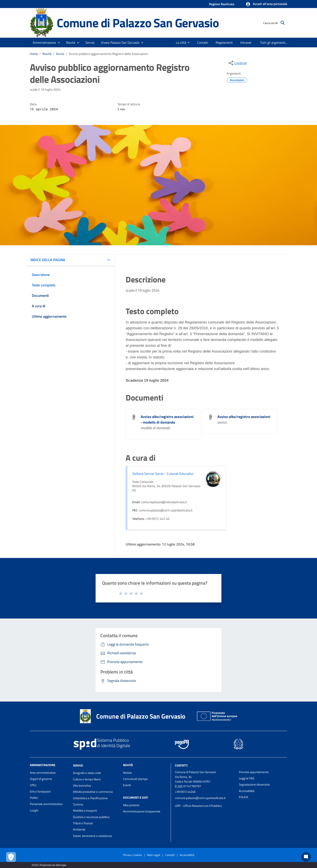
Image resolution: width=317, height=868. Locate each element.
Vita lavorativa (82, 785)
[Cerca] (283, 23)
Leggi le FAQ (247, 778)
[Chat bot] (306, 857)
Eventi (127, 785)
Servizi (78, 765)
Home (34, 54)
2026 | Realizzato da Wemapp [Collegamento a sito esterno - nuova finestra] (49, 865)
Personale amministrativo (46, 804)
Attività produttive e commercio (93, 792)
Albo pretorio (131, 805)
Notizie (127, 773)
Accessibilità (247, 791)
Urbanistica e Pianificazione (90, 798)
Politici (34, 798)
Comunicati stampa (135, 779)
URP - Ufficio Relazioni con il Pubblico (198, 806)
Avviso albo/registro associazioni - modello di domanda (167, 419)
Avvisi (60, 54)
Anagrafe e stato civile (87, 773)
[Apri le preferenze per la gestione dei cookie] (11, 857)
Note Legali (154, 855)
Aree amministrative (43, 773)
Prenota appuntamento (254, 772)
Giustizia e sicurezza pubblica (91, 817)
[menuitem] (179, 43)
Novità (47, 54)
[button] (266, 4)
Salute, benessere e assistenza (92, 836)
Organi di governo (41, 779)
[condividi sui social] (237, 63)
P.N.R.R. (244, 797)
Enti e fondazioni (40, 791)
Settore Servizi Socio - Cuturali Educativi (163, 474)
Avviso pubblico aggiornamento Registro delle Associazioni (109, 54)
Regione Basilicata (222, 4)
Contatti (181, 765)
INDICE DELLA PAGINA (48, 260)
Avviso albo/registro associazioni (244, 417)
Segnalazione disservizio (254, 784)
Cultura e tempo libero (87, 779)
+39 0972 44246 (185, 792)
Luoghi (34, 810)
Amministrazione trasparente (142, 811)
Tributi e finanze (83, 823)
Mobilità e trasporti (85, 811)
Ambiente (79, 829)
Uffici (33, 785)
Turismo (78, 804)
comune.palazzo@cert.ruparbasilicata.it (200, 798)
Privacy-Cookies (133, 855)
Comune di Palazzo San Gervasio (138, 23)
